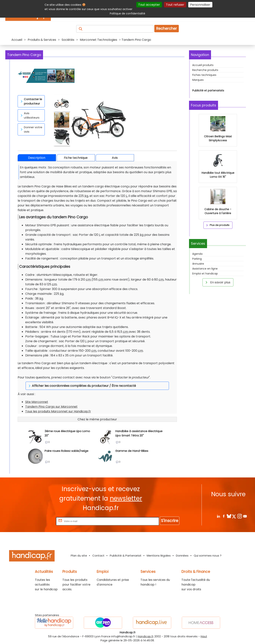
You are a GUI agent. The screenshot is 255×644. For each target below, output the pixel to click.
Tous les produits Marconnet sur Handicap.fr (58, 411)
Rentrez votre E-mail (40, 521)
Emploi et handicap (205, 327)
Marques (198, 80)
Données (182, 556)
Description (37, 158)
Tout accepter (149, 5)
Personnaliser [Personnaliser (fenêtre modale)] (200, 5)
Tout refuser (175, 5)
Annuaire (198, 317)
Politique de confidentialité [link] (127, 13)
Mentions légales (159, 556)
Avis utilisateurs (29, 115)
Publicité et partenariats (208, 90)
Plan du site (79, 556)
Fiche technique (76, 158)
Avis (115, 158)
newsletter (126, 498)
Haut (204, 636)
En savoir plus (217, 335)
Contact (98, 556)
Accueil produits (203, 65)
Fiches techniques (204, 75)
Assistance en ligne (205, 322)
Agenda (197, 307)
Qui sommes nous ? (208, 556)
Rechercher (167, 29)
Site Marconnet (37, 402)
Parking (197, 312)
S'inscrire (170, 521)
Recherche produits (205, 70)
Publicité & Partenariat (126, 556)
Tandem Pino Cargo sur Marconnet (51, 407)
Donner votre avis (31, 129)
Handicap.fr (146, 636)
